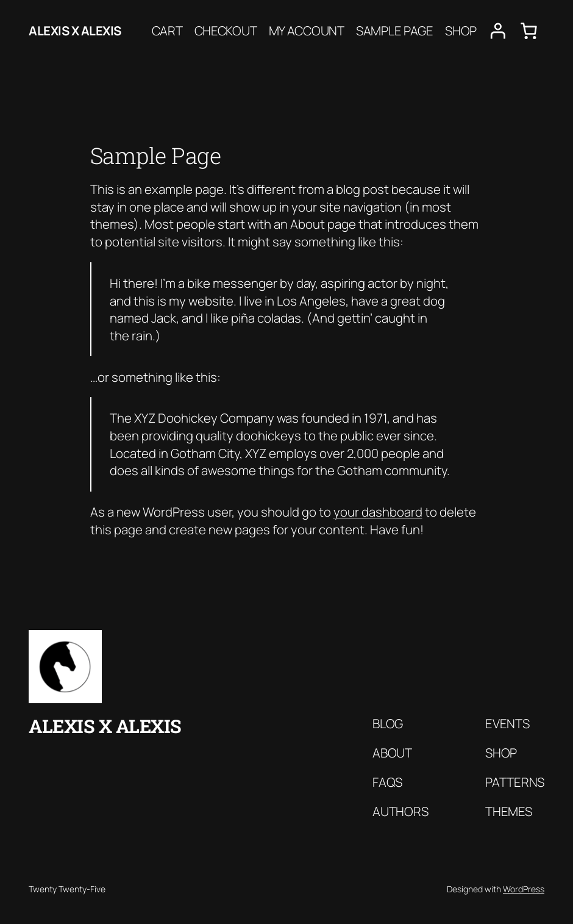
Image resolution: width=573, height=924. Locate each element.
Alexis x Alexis (75, 30)
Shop (461, 30)
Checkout (226, 30)
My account (307, 30)
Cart (167, 30)
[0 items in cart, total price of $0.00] (529, 31)
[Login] (498, 31)
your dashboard (378, 512)
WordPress (524, 889)
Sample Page (395, 30)
